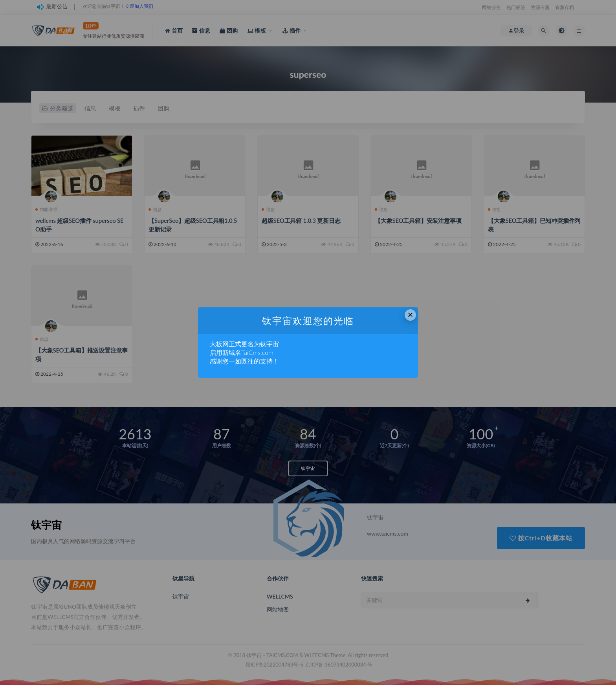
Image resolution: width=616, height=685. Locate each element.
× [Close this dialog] (411, 315)
